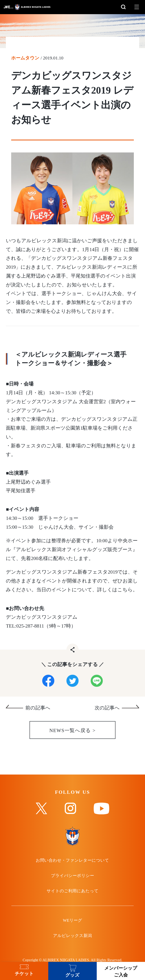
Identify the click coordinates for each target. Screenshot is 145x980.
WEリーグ (72, 920)
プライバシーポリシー (72, 876)
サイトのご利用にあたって (72, 891)
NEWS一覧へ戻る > (73, 731)
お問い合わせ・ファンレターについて (72, 860)
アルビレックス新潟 (72, 936)
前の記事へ (38, 708)
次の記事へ (107, 708)
